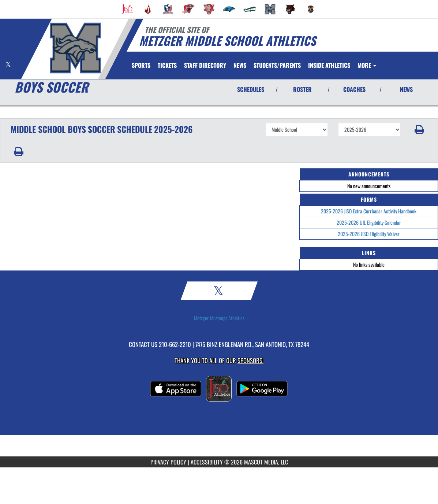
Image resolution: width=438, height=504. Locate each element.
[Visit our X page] (8, 64)
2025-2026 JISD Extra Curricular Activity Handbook (369, 211)
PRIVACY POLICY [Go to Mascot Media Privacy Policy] (168, 462)
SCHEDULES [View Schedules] (251, 89)
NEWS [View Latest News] (406, 89)
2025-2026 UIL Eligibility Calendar (369, 222)
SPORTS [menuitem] (141, 65)
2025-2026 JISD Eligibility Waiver (369, 234)
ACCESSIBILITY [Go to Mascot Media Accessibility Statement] (207, 462)
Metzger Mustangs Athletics (219, 318)
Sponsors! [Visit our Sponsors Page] (250, 360)
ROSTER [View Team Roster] (302, 89)
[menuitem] (127, 9)
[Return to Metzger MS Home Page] (75, 48)
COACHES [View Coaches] (354, 89)
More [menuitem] (367, 65)
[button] (419, 130)
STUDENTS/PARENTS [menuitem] (277, 65)
